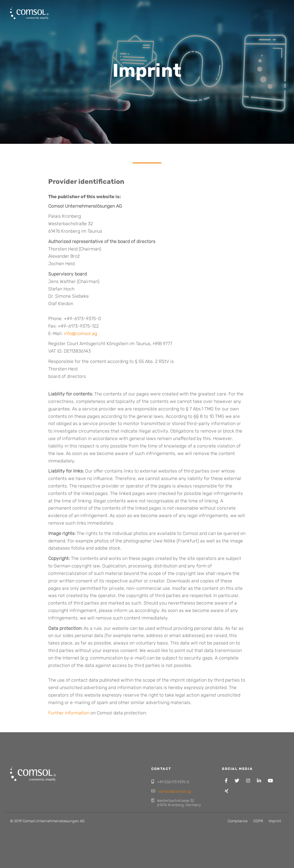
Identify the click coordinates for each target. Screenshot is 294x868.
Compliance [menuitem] (238, 821)
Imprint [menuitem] (275, 821)
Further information (69, 713)
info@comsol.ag (80, 333)
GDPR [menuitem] (258, 821)
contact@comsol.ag (175, 791)
